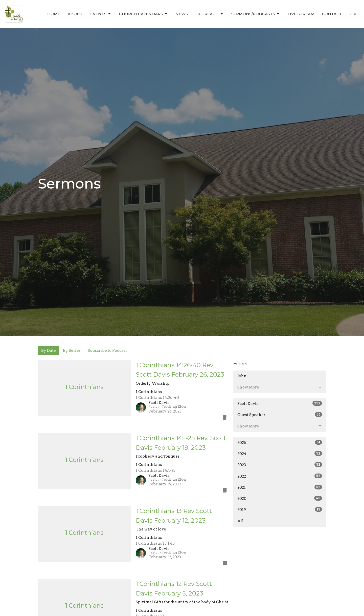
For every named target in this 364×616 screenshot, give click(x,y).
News (182, 14)
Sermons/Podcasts (256, 14)
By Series (72, 351)
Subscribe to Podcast (107, 351)
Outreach (210, 14)
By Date (49, 351)
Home (54, 14)
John (242, 376)
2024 (280, 454)
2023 (280, 465)
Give (354, 14)
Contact (332, 14)
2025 (280, 442)
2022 (280, 476)
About (75, 14)
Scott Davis (280, 403)
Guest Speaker (280, 415)
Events (101, 14)
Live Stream (301, 14)
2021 (280, 487)
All (241, 521)
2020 (280, 498)
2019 (280, 509)
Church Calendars (143, 14)
